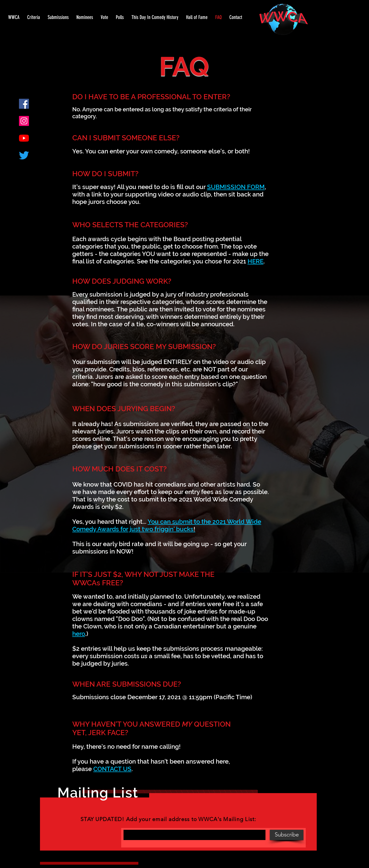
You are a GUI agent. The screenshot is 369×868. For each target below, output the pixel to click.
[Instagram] (24, 121)
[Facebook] (24, 104)
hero (79, 634)
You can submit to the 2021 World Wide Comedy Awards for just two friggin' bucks (167, 525)
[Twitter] (24, 155)
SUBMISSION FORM (236, 187)
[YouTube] (24, 138)
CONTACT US (112, 769)
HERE (255, 261)
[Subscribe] (287, 835)
